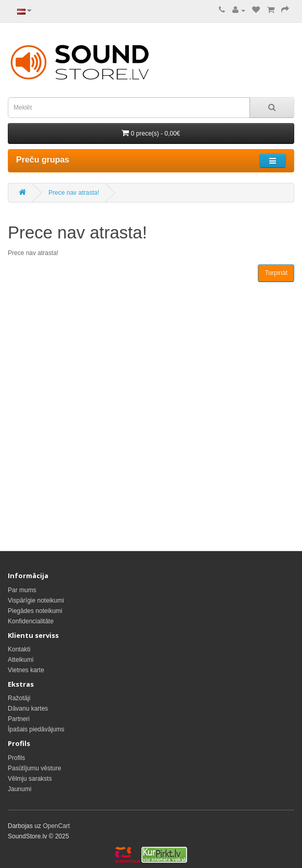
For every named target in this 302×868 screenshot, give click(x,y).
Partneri (19, 719)
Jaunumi (19, 789)
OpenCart (56, 826)
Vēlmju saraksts (30, 779)
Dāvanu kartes (28, 709)
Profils (16, 758)
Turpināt (276, 273)
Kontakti (19, 649)
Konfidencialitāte (31, 621)
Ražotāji (19, 698)
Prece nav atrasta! (74, 193)
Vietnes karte (26, 670)
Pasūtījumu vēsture (35, 768)
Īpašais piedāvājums (36, 729)
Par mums (22, 590)
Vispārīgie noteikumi (36, 600)
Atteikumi (21, 660)
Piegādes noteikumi (35, 611)
